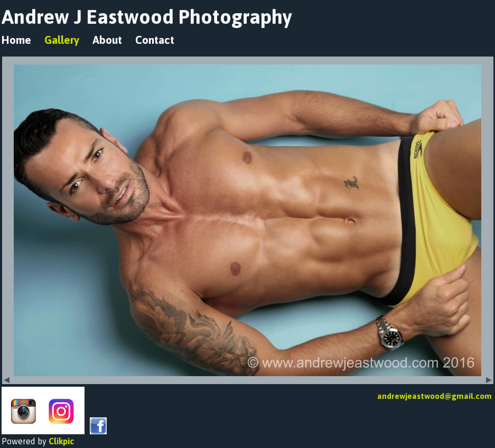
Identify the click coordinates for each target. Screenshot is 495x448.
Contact (155, 40)
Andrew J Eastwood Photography (147, 17)
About (107, 40)
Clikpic (61, 441)
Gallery (62, 40)
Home (16, 40)
